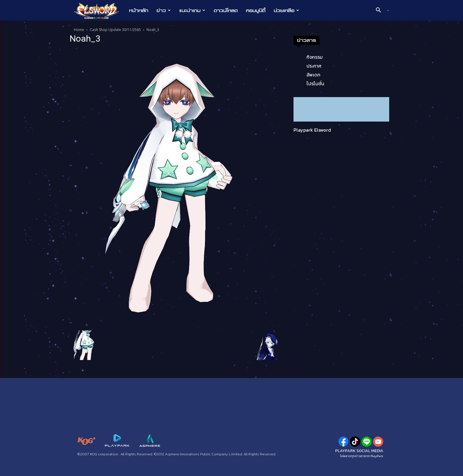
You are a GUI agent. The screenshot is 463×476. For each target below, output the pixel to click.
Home (79, 30)
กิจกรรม (315, 57)
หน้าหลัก (139, 10)
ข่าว (164, 10)
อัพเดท (313, 75)
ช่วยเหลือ (286, 10)
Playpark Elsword (312, 130)
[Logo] (99, 11)
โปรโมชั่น (315, 84)
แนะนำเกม (192, 10)
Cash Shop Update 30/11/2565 (115, 30)
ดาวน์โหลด (226, 10)
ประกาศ (314, 66)
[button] (380, 11)
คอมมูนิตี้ (256, 10)
